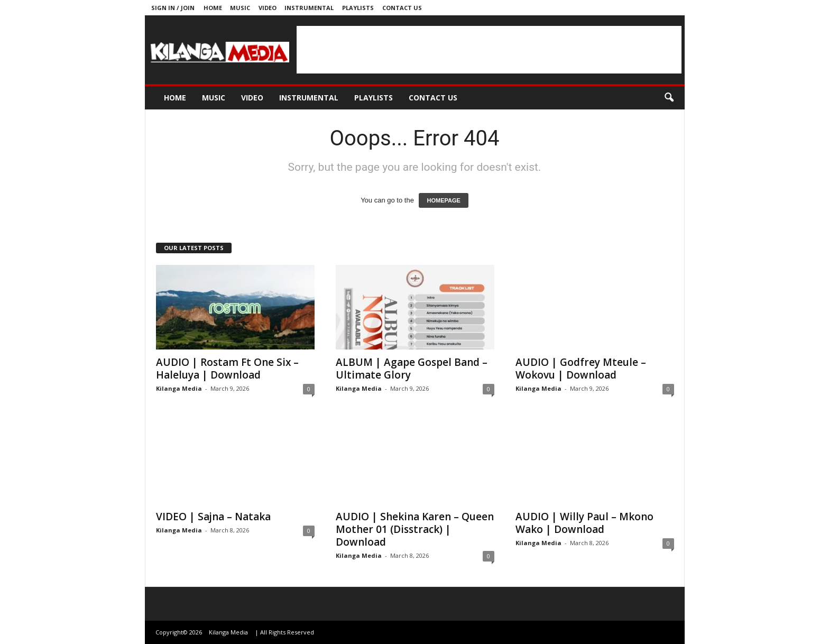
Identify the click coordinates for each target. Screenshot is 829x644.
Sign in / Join (173, 8)
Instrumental (309, 8)
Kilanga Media (179, 388)
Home (213, 8)
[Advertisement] (489, 50)
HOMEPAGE (443, 200)
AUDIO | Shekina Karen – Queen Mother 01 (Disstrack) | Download (415, 529)
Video (268, 8)
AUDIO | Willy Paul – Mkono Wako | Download (584, 523)
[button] (669, 98)
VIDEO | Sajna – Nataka (213, 517)
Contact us (402, 8)
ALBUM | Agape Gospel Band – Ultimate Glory (412, 369)
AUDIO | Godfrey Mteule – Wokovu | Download (581, 369)
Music (240, 8)
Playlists (358, 8)
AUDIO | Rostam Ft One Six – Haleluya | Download (227, 369)
